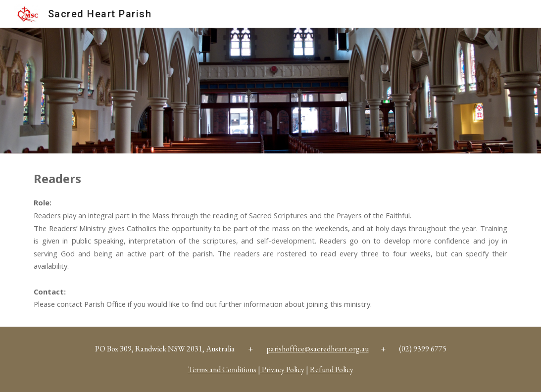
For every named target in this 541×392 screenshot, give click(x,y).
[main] (270, 240)
